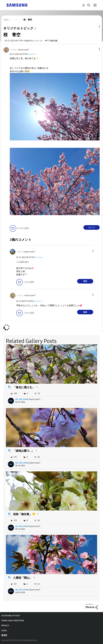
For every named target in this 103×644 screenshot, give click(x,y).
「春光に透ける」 (24, 387)
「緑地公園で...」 (24, 451)
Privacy (5, 626)
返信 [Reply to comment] (85, 281)
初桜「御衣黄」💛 (24, 514)
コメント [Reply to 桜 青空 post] (92, 228)
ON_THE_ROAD (22, 399)
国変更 (4, 635)
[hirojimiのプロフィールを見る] (14, 50)
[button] (95, 49)
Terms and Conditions (13, 621)
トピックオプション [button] (95, 27)
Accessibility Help (11, 616)
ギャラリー (32, 54)
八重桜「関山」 (23, 578)
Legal (4, 631)
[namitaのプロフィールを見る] (20, 252)
